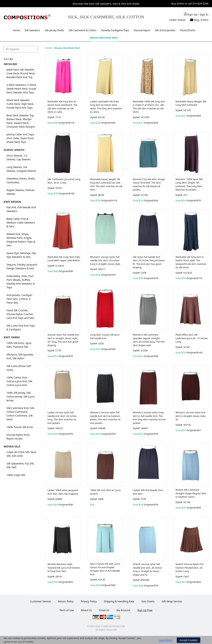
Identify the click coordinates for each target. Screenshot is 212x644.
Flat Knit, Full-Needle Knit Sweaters (21, 209)
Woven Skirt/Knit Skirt (104, 38)
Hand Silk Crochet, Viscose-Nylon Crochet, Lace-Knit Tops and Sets (20, 314)
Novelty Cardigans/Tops (115, 30)
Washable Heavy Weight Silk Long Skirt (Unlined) (191, 103)
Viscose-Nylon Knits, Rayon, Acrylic (18, 437)
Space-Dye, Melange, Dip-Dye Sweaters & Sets (22, 255)
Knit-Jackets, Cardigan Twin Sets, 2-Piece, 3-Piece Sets (19, 299)
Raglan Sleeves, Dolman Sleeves (21, 192)
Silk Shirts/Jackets (165, 30)
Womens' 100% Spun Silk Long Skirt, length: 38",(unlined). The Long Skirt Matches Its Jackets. (189, 184)
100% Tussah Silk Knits (20, 427)
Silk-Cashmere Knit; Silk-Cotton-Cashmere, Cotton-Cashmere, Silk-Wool (21, 414)
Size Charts (148, 601)
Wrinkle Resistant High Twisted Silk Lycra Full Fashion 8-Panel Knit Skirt (64, 568)
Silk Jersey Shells (54, 30)
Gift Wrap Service (172, 601)
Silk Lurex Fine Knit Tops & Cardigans (21, 327)
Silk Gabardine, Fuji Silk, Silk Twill (20, 465)
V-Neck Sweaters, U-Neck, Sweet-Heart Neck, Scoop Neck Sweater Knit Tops (22, 89)
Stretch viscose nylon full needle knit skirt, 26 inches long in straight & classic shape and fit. (147, 569)
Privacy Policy (89, 601)
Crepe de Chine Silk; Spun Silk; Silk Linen (22, 454)
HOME (49, 48)
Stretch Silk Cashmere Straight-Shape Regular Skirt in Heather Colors (191, 493)
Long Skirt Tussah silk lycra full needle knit (105, 336)
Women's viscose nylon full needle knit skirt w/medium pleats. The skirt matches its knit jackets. (105, 418)
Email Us (104, 610)
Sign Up (192, 14)
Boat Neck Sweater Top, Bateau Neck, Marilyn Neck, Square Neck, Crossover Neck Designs (21, 121)
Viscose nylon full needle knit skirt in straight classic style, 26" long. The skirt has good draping (63, 340)
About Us (86, 610)
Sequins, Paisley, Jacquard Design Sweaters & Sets (22, 266)
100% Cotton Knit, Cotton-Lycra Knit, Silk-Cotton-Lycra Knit (20, 381)
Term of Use (67, 610)
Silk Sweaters (32, 30)
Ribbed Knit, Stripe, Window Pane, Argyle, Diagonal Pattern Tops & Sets (21, 240)
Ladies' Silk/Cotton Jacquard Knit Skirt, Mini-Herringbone (63, 492)
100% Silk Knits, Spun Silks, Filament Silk (19, 345)
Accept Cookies (189, 640)
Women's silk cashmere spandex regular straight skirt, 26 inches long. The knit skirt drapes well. (149, 340)
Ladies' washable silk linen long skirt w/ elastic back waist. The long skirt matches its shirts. (106, 107)
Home (16, 30)
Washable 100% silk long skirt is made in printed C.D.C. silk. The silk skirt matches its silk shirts (149, 107)
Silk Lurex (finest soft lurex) (19, 368)
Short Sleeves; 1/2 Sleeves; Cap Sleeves (18, 157)
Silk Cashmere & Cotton (83, 30)
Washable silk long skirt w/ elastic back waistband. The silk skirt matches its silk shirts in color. (62, 107)
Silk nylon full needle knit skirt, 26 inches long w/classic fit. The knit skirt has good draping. (149, 262)
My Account (123, 610)
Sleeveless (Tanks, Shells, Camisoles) (21, 180)
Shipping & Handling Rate (119, 601)
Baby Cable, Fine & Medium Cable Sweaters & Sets (21, 223)
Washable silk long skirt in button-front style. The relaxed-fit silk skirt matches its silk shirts (191, 262)
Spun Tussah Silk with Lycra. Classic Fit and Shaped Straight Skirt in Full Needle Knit (105, 569)
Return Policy (66, 601)
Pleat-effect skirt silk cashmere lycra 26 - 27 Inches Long (192, 338)
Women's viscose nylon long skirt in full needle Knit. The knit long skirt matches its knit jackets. (149, 418)
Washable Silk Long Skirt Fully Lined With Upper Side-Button (64, 259)
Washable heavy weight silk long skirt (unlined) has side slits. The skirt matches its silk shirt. (106, 184)
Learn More (166, 640)
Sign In (204, 14)
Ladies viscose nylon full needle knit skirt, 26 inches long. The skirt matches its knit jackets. (62, 418)
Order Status (177, 20)
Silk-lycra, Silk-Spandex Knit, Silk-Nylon (20, 356)
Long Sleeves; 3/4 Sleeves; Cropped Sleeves (21, 169)
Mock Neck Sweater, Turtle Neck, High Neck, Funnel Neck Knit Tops (20, 104)
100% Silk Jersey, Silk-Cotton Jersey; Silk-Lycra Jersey (21, 397)
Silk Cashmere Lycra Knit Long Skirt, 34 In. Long (64, 181)
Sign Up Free (145, 610)
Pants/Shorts (188, 30)
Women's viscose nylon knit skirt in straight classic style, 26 (191, 416)
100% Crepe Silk (16, 475)
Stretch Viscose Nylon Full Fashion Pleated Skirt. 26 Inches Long (190, 568)
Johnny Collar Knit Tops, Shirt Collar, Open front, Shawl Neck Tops (20, 138)
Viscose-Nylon (142, 30)
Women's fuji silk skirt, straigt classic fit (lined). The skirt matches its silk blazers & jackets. (149, 184)
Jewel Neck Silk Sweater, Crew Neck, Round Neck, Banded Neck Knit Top (21, 73)
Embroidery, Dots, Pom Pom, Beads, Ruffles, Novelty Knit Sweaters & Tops (21, 282)
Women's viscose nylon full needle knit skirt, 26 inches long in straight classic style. (105, 260)
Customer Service (40, 601)
